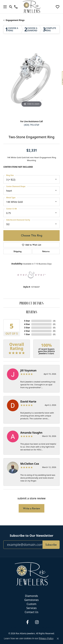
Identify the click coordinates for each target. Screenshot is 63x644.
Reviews (32, 312)
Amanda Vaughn (31, 433)
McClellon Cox (30, 464)
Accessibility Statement (45, 628)
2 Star (27, 331)
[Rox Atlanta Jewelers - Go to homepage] (32, 574)
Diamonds (32, 596)
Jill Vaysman (28, 370)
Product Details (32, 303)
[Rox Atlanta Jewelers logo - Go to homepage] (32, 7)
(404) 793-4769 (32, 125)
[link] (16, 7)
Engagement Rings (15, 20)
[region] (32, 80)
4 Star (27, 324)
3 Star (27, 328)
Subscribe (51, 545)
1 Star (27, 334)
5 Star (27, 321)
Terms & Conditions (27, 628)
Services (32, 608)
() (54, 321)
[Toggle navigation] (4, 7)
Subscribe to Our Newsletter (32, 536)
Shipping (17, 251)
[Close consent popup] (58, 639)
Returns (46, 251)
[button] (11, 7)
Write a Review (32, 508)
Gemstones (32, 600)
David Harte (28, 402)
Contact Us (32, 612)
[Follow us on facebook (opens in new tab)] (28, 622)
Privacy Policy (14, 628)
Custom (31, 604)
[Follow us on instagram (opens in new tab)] (37, 622)
